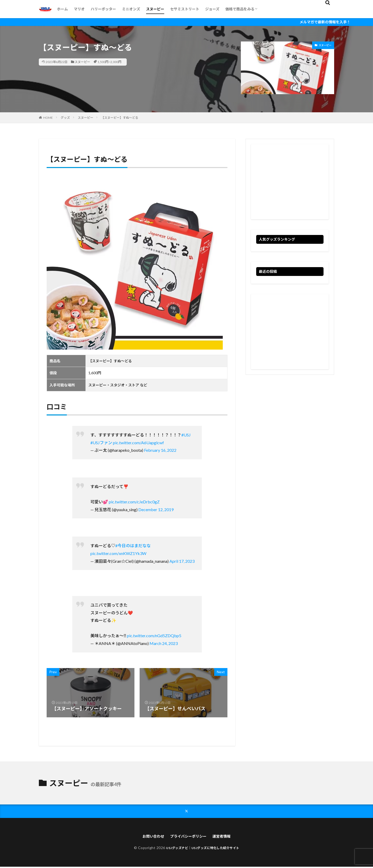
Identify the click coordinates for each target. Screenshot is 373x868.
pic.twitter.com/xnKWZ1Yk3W (118, 553)
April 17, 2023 (182, 561)
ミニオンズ (131, 9)
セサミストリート (185, 9)
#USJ (186, 435)
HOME (48, 118)
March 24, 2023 (164, 643)
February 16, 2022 (160, 450)
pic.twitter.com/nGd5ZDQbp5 (154, 636)
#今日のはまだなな (133, 546)
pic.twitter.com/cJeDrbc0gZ (134, 502)
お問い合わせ (149, 837)
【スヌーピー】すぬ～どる (120, 118)
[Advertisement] (290, 182)
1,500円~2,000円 (109, 62)
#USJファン (101, 443)
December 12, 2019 (156, 509)
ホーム (62, 9)
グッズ (65, 118)
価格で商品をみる (240, 9)
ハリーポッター (103, 9)
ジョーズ (212, 9)
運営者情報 (226, 837)
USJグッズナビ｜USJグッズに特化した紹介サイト (203, 849)
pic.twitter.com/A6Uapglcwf (138, 443)
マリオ (79, 9)
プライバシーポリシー (189, 837)
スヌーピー (155, 9)
